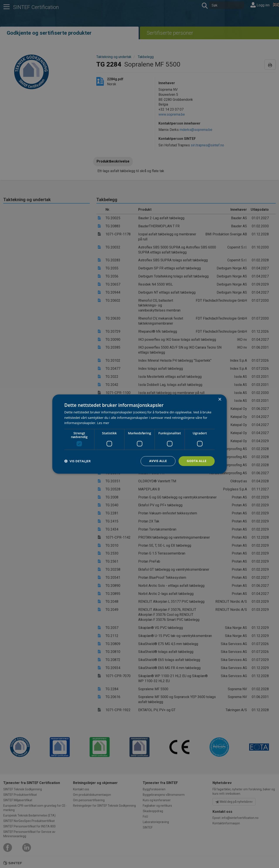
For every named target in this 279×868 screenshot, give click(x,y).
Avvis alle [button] (158, 461)
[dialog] (139, 434)
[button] (77, 461)
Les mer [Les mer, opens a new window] (103, 423)
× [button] (220, 400)
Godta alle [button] (197, 461)
